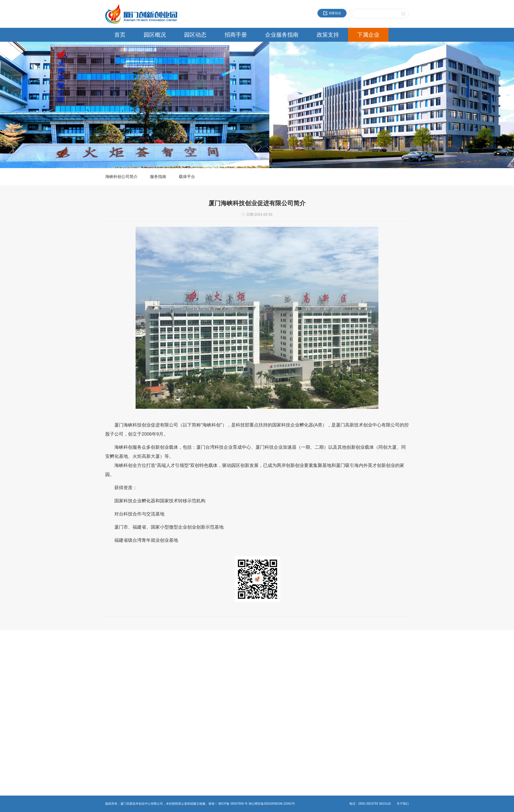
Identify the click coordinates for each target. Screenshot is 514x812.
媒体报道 (95, 683)
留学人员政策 (202, 671)
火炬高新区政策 (203, 659)
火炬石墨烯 (252, 683)
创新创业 (147, 659)
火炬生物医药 (253, 695)
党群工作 (95, 677)
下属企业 (368, 35)
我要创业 (332, 13)
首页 (120, 35)
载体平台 (187, 177)
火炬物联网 (252, 689)
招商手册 (236, 35)
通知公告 (95, 665)
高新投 (249, 671)
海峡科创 (250, 665)
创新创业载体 (47, 671)
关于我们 (403, 804)
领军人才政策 (202, 665)
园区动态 (195, 35)
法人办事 (147, 665)
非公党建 (147, 689)
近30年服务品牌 (48, 659)
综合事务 (147, 683)
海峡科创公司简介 (121, 177)
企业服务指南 (282, 35)
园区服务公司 (253, 702)
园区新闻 (95, 659)
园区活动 (95, 671)
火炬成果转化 (253, 659)
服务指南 (158, 177)
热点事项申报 (150, 671)
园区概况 (155, 35)
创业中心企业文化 (50, 665)
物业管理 (147, 677)
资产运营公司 (253, 708)
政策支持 (328, 35)
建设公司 (250, 677)
